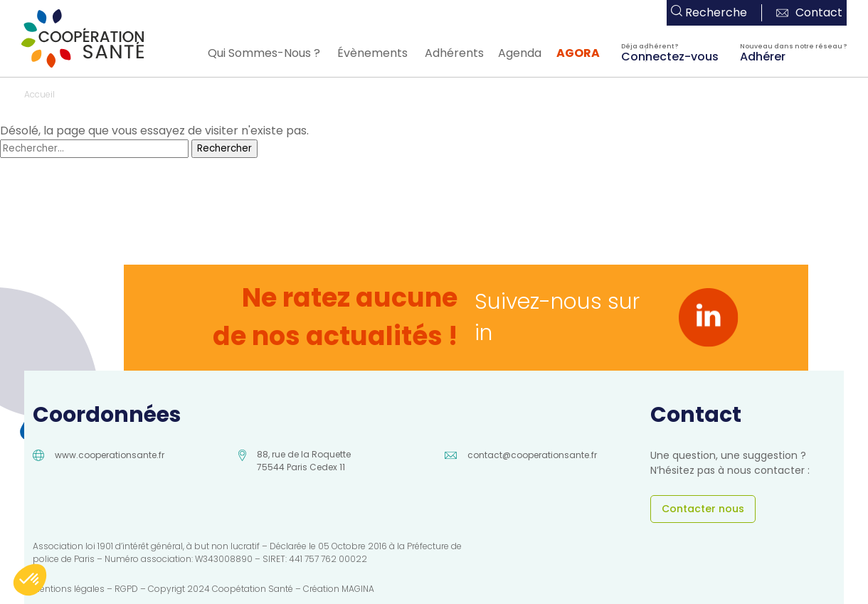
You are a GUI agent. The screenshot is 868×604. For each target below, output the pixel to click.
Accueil (39, 94)
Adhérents (454, 53)
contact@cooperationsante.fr (532, 455)
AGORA (578, 53)
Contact (809, 12)
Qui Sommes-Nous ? (264, 53)
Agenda (520, 53)
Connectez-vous (670, 55)
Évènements (372, 53)
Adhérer (763, 55)
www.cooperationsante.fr (110, 455)
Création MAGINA (339, 589)
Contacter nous (703, 509)
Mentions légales (69, 589)
